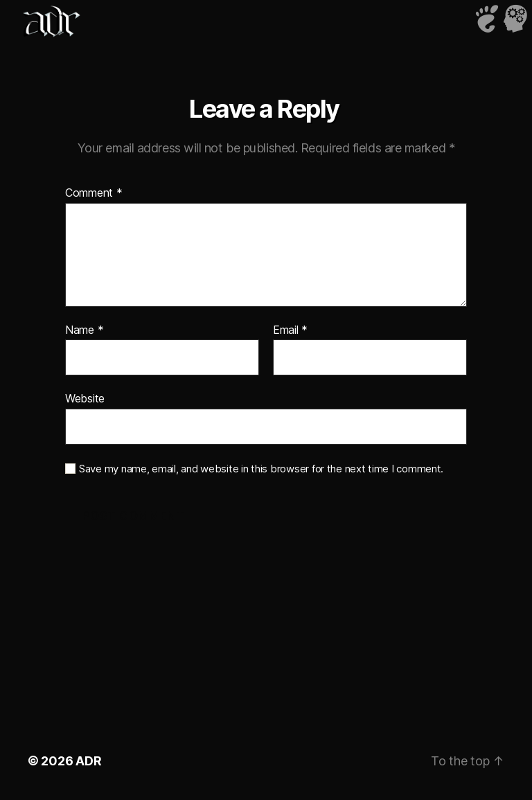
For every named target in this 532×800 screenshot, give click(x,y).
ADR (88, 761)
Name (84, 330)
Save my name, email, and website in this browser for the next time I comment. (261, 469)
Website (85, 398)
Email (290, 330)
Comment (94, 193)
